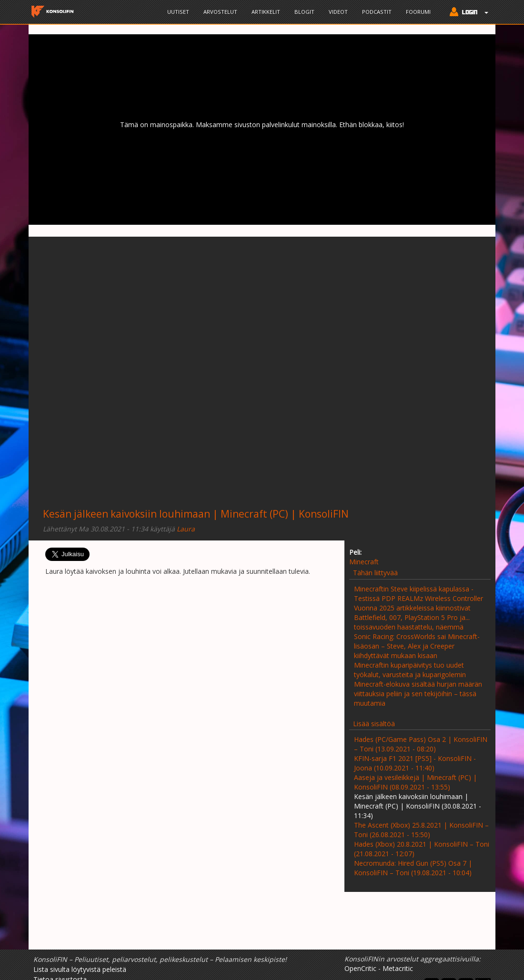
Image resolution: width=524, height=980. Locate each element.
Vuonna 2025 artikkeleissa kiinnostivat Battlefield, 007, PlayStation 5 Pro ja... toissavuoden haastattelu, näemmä (412, 617)
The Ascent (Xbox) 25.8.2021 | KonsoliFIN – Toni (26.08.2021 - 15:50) (421, 830)
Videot (338, 12)
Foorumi (418, 12)
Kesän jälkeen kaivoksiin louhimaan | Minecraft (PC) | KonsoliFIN (196, 514)
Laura (186, 529)
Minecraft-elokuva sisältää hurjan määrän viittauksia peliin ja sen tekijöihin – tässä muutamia (418, 694)
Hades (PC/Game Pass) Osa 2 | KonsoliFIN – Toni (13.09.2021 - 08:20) (421, 744)
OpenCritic (360, 968)
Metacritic (398, 968)
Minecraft (364, 562)
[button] (467, 13)
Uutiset (178, 12)
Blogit (304, 12)
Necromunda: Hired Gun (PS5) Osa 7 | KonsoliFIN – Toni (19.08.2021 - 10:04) (413, 868)
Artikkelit (266, 12)
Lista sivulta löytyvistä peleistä (80, 969)
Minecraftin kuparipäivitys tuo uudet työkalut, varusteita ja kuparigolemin (410, 670)
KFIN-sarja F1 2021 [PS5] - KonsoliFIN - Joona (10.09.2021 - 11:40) (415, 763)
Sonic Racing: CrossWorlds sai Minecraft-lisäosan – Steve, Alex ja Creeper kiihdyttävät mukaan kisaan (417, 646)
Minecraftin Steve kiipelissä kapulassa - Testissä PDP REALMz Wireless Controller (418, 594)
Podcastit (377, 12)
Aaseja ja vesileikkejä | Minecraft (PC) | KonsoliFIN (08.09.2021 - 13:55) (415, 782)
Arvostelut (220, 12)
